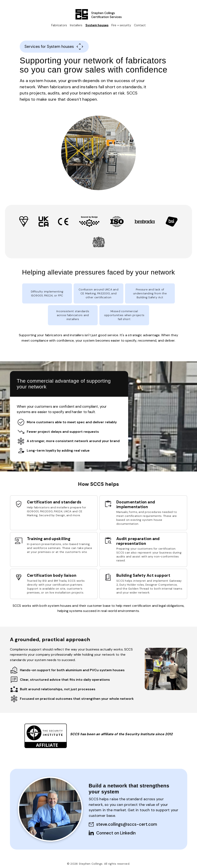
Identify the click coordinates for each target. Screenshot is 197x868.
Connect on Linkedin (116, 833)
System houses (97, 26)
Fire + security (121, 26)
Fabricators (59, 26)
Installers (76, 26)
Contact (140, 26)
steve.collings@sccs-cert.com (127, 824)
